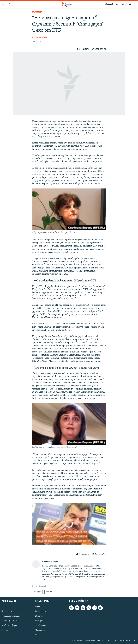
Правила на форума (10, 625)
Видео (38, 635)
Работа (5, 630)
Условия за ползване (10, 621)
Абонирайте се (111, 4)
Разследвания (41, 611)
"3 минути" (40, 630)
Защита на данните (11, 616)
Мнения (39, 616)
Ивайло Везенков (40, 37)
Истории (39, 621)
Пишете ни (7, 611)
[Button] (82, 49)
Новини (39, 607)
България (37, 12)
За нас (4, 607)
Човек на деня (41, 625)
